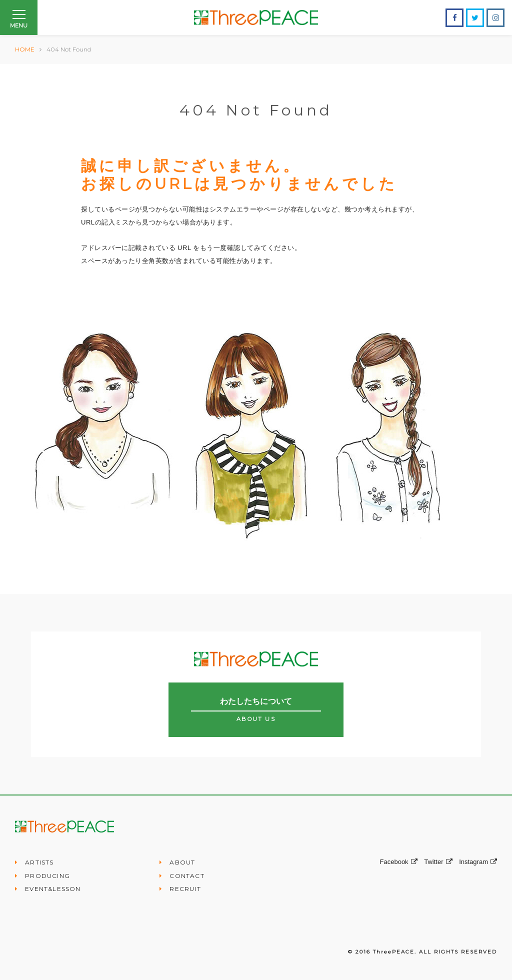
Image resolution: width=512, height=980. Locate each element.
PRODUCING (47, 876)
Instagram (478, 862)
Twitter (438, 862)
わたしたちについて (256, 710)
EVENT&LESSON (53, 889)
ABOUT (182, 862)
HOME (25, 49)
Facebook (399, 862)
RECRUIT (185, 889)
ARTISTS (39, 862)
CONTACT (187, 876)
